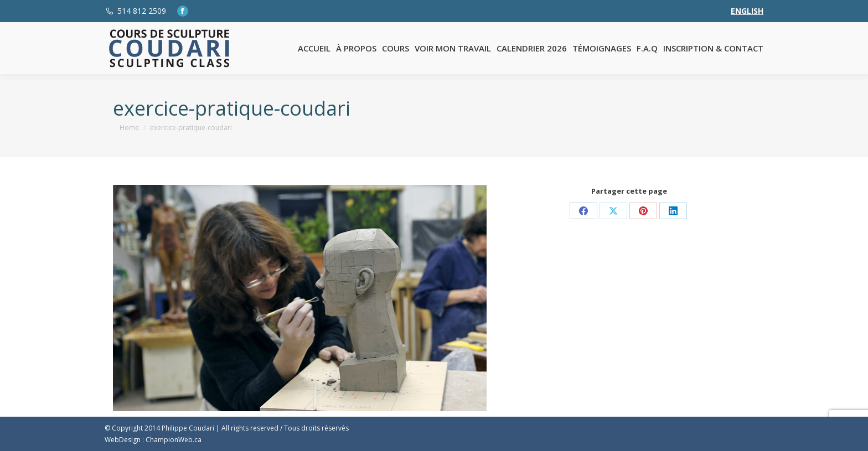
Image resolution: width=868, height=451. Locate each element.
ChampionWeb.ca (174, 440)
